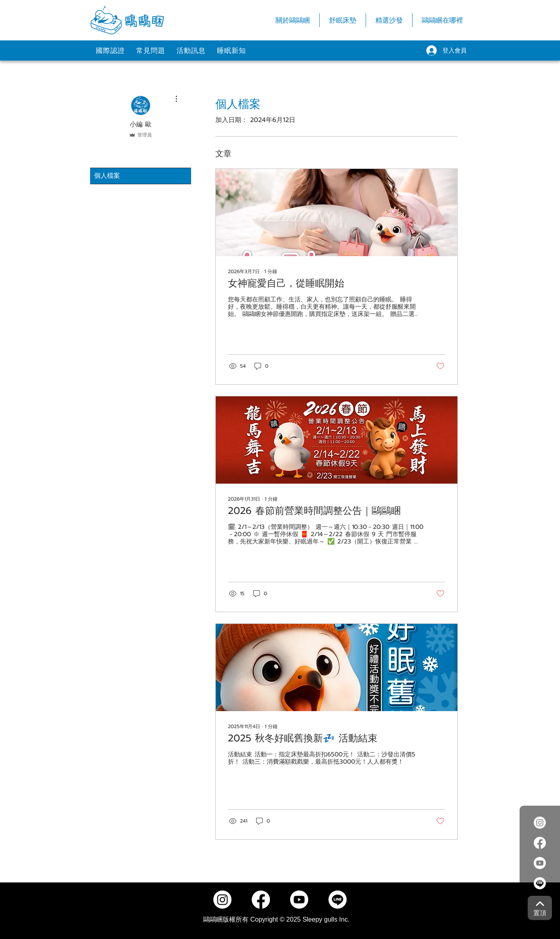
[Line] (540, 883)
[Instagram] (540, 823)
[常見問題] (151, 51)
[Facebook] (540, 843)
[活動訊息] (191, 51)
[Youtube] (540, 863)
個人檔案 (107, 176)
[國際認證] (110, 51)
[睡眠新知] (232, 51)
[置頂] (540, 908)
